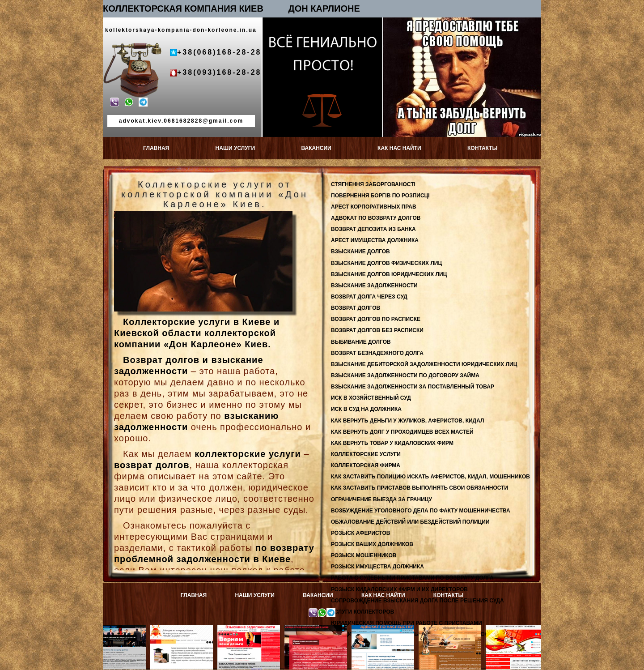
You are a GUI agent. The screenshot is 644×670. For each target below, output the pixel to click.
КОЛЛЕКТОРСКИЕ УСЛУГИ (366, 454)
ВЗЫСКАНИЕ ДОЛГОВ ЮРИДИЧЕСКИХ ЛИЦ (389, 274)
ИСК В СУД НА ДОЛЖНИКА (366, 409)
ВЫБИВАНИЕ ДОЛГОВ (361, 342)
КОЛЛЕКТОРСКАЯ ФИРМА (366, 465)
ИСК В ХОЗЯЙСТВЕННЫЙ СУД (371, 398)
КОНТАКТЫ (482, 148)
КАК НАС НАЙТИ (399, 148)
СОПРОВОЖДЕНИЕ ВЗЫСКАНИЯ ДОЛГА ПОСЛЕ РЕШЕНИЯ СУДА (417, 601)
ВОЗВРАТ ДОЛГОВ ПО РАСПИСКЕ (376, 319)
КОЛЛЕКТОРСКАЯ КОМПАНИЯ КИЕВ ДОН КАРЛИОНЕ (231, 9)
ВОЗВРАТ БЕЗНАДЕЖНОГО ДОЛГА (377, 353)
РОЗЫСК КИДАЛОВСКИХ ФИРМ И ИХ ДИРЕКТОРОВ (399, 589)
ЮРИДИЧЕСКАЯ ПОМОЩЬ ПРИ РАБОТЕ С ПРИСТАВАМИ (407, 623)
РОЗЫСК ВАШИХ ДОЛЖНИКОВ (372, 544)
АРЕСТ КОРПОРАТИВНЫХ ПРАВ (374, 207)
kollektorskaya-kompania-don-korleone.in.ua (181, 30)
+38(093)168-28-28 (219, 72)
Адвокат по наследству (387, 628)
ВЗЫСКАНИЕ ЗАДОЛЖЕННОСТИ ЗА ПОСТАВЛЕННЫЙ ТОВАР (413, 387)
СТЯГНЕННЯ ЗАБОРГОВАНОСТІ (373, 184)
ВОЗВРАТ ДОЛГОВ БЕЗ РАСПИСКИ (377, 330)
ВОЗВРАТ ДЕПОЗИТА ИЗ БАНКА (373, 229)
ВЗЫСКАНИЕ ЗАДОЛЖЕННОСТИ (374, 286)
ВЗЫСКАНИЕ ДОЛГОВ (360, 252)
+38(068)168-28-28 (219, 52)
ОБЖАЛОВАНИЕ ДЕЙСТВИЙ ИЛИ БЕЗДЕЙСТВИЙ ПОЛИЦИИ (410, 522)
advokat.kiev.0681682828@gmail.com (181, 121)
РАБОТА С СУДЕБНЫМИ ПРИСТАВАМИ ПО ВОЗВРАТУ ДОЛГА (412, 578)
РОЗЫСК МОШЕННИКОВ (364, 555)
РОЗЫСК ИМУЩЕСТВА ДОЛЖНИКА (377, 567)
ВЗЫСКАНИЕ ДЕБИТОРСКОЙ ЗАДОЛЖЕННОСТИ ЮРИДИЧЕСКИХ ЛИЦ (424, 364)
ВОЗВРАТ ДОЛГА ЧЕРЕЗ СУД (369, 297)
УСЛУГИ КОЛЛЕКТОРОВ (363, 612)
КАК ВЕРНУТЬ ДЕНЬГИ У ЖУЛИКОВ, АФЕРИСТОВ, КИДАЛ (407, 421)
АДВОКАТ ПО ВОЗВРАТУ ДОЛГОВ (376, 218)
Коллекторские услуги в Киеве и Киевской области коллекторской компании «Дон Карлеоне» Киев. (197, 333)
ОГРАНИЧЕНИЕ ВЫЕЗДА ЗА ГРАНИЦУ (381, 499)
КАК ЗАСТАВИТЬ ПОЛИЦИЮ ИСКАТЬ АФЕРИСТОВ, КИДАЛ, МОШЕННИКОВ (430, 477)
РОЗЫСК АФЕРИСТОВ (360, 533)
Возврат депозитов (119, 628)
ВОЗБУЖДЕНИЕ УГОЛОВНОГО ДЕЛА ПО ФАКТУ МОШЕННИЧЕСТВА (421, 511)
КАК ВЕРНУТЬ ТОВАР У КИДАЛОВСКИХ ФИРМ (392, 443)
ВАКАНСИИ (316, 148)
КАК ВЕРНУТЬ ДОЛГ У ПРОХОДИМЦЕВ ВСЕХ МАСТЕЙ (402, 432)
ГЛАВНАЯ (156, 148)
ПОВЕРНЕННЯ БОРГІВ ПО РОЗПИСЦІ (380, 196)
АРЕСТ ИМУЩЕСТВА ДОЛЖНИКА (375, 240)
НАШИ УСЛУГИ (235, 148)
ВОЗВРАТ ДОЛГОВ (356, 308)
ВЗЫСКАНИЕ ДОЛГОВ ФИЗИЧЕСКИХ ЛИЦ (386, 263)
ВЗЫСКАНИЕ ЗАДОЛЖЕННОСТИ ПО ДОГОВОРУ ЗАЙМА (405, 376)
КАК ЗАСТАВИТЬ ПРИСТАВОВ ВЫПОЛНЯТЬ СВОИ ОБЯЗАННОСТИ (419, 488)
